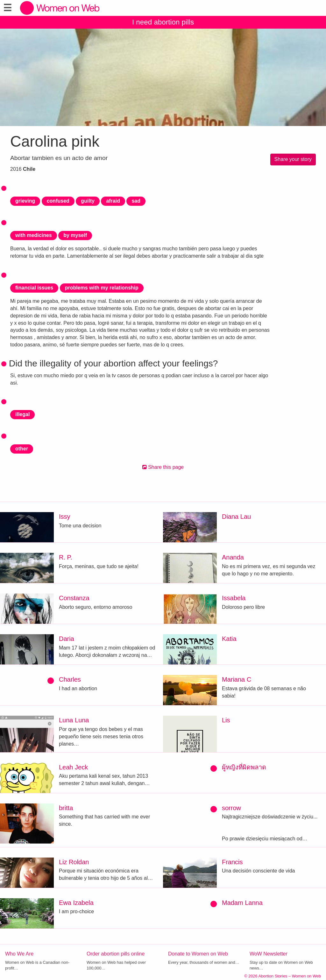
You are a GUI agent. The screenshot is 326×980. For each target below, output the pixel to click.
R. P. (66, 557)
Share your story (293, 159)
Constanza (74, 598)
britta (66, 808)
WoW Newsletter (269, 954)
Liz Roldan (74, 862)
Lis (226, 720)
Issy (65, 517)
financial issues (34, 288)
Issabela (234, 598)
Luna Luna (74, 720)
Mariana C (237, 679)
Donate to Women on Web (198, 954)
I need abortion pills (163, 22)
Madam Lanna (242, 903)
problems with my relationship (102, 288)
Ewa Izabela (76, 903)
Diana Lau (236, 517)
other (22, 449)
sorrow (231, 808)
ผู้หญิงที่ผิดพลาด (244, 767)
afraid (113, 201)
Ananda (233, 557)
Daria (67, 639)
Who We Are (19, 954)
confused (58, 201)
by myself (75, 235)
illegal (22, 414)
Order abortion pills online (116, 954)
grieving (25, 201)
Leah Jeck (73, 767)
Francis (232, 862)
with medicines (34, 235)
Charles (70, 679)
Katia (229, 639)
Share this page (163, 467)
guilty (88, 201)
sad (136, 201)
